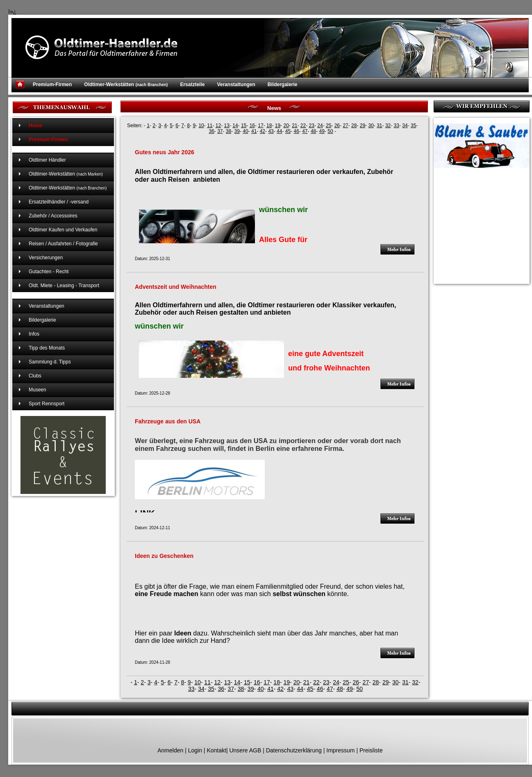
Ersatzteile (192, 85)
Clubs (35, 376)
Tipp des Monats (47, 348)
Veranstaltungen (236, 85)
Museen (38, 390)
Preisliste (371, 750)
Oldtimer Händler (47, 160)
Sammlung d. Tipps (50, 362)
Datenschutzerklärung (294, 750)
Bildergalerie (283, 85)
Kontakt (216, 750)
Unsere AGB (245, 750)
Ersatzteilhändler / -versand (59, 202)
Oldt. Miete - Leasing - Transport (64, 286)
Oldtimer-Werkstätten (126, 85)
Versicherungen (46, 258)
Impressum (340, 750)
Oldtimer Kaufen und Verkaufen (63, 230)
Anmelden (170, 750)
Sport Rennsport (47, 404)
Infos (34, 334)
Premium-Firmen (52, 85)
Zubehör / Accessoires (53, 216)
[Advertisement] (475, 216)
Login (195, 750)
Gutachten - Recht (49, 272)
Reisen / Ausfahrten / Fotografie (63, 244)
